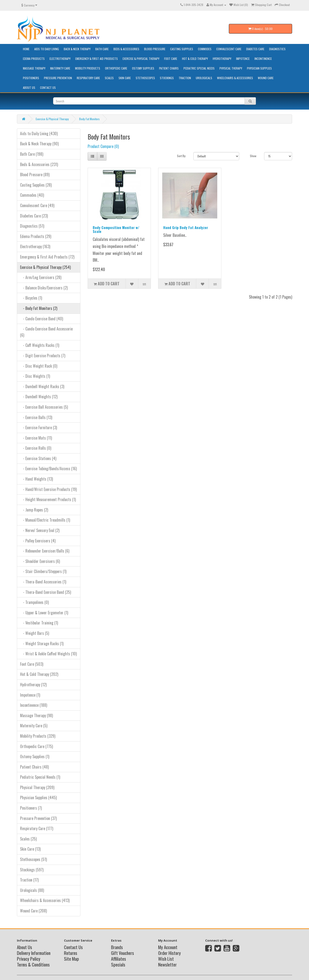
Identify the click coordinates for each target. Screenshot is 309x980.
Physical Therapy (231, 68)
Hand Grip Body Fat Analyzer (186, 227)
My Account (168, 947)
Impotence (243, 59)
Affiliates (119, 959)
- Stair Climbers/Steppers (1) (43, 571)
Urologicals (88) (32, 890)
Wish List (166, 959)
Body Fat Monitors (89, 119)
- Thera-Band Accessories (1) (43, 582)
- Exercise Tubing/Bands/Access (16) (48, 469)
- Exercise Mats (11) (36, 438)
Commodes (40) (32, 195)
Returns (71, 953)
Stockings (167, 78)
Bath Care (102, 49)
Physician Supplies (259, 68)
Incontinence (263, 59)
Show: (253, 156)
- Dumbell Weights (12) (39, 397)
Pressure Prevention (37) (38, 818)
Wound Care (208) (33, 911)
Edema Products (34, 59)
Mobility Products (88, 68)
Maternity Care (60, 68)
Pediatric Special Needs (199, 68)
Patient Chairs (169, 68)
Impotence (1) (30, 695)
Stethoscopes (145, 78)
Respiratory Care (88, 78)
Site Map (71, 959)
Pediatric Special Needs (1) (40, 777)
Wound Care (266, 78)
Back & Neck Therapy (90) (39, 144)
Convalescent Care (229, 49)
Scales (109, 78)
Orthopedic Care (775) (36, 746)
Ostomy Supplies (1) (35, 756)
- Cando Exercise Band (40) (42, 319)
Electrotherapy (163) (35, 246)
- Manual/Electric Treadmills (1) (45, 520)
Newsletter (167, 964)
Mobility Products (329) (38, 736)
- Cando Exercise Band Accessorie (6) (46, 332)
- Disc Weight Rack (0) (39, 366)
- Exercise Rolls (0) (36, 448)
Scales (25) (28, 839)
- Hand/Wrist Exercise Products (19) (48, 489)
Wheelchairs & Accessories (235, 78)
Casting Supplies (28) (36, 185)
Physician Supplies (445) (38, 798)
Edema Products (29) (36, 236)
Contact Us (48, 87)
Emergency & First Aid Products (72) (47, 257)
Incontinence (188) (34, 705)
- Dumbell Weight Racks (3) (42, 386)
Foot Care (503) (32, 664)
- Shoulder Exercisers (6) (40, 561)
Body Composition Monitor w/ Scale (116, 229)
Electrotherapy (60, 59)
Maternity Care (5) (34, 726)
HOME (26, 49)
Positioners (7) (31, 808)
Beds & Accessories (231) (39, 164)
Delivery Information (34, 953)
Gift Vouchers (123, 953)
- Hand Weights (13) (36, 479)
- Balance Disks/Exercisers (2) (44, 288)
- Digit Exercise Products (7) (43, 356)
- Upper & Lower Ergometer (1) (44, 613)
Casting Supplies (182, 49)
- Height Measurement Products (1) (48, 499)
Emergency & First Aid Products (97, 59)
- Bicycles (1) (31, 298)
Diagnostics (277, 49)
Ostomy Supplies (143, 68)
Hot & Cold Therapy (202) (39, 674)
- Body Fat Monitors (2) (39, 308)
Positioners (31, 78)
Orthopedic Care (116, 68)
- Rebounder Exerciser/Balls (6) (45, 551)
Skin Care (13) (30, 849)
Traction (185, 78)
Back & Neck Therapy (77, 49)
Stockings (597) (32, 870)
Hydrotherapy (222, 59)
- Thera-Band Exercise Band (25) (46, 592)
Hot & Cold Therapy (195, 59)
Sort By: (182, 156)
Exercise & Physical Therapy (141, 59)
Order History (169, 953)
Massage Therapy (34, 68)
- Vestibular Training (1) (39, 623)
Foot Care (171, 59)
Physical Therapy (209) (37, 787)
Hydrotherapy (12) (33, 685)
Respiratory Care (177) (37, 828)
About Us (29, 87)
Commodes (205, 49)
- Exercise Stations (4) (38, 458)
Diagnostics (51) (32, 226)
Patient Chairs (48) (34, 767)
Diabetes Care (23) (34, 216)
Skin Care (125, 78)
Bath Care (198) (32, 154)
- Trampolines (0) (34, 602)
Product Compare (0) (103, 146)
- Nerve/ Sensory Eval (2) (40, 530)
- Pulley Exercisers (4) (38, 541)
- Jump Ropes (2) (34, 510)
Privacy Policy (29, 959)
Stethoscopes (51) (33, 859)
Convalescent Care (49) (37, 205)
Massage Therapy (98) (36, 715)
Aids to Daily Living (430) (39, 133)
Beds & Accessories (126, 49)
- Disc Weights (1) (35, 376)
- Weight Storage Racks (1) (42, 644)
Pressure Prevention (58, 78)
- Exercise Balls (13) (36, 417)
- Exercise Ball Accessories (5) (44, 407)
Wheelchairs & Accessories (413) (45, 900)
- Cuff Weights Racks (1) (40, 345)
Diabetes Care (255, 49)
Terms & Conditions (33, 964)
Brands (117, 947)
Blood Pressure (155, 49)
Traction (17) (29, 880)
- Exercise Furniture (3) (39, 427)
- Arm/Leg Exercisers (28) (41, 277)
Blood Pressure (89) (35, 175)
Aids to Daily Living (47, 49)
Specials (118, 964)
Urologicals (204, 78)
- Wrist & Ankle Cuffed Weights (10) (48, 654)
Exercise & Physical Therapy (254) (45, 267)
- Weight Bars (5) (35, 633)
